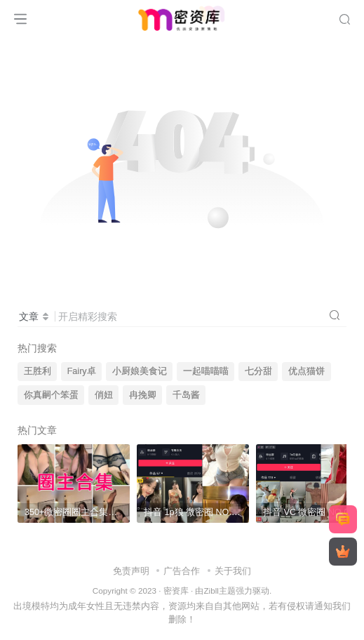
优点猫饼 (306, 371)
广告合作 (182, 571)
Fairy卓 (82, 371)
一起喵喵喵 (206, 371)
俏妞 (104, 395)
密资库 (176, 591)
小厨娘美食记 (140, 371)
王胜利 (38, 371)
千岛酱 (186, 395)
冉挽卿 (143, 395)
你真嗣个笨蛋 (51, 395)
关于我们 (233, 571)
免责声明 (131, 571)
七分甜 (258, 371)
